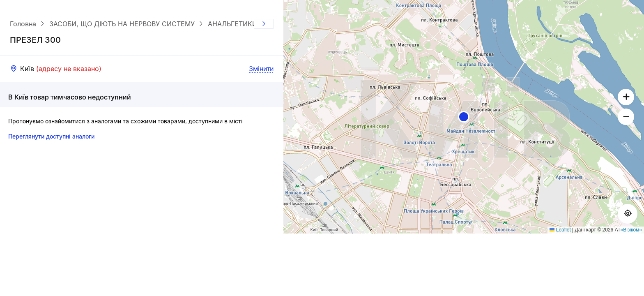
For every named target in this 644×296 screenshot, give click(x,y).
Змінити (261, 69)
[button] (464, 117)
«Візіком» (631, 230)
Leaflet (560, 230)
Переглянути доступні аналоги (51, 136)
